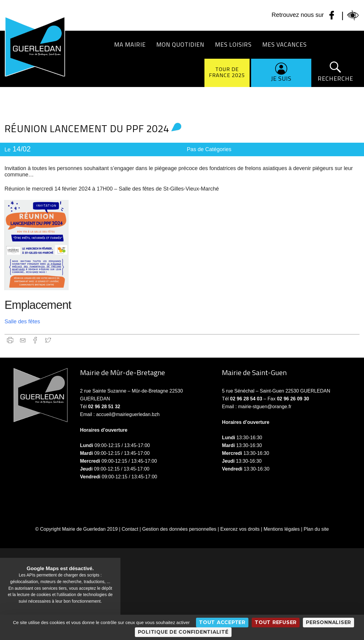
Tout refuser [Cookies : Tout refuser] (276, 622)
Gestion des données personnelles (179, 529)
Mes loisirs (233, 44)
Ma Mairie (130, 44)
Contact (130, 529)
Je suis (281, 78)
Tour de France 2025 (227, 72)
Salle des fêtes (22, 322)
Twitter (48, 340)
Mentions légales (282, 529)
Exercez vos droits (240, 529)
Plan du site (316, 529)
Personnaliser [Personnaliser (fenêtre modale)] (328, 622)
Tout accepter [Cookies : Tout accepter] (222, 622)
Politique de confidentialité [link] (183, 632)
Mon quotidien (180, 44)
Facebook (35, 340)
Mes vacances (285, 44)
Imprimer (10, 340)
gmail (23, 340)
